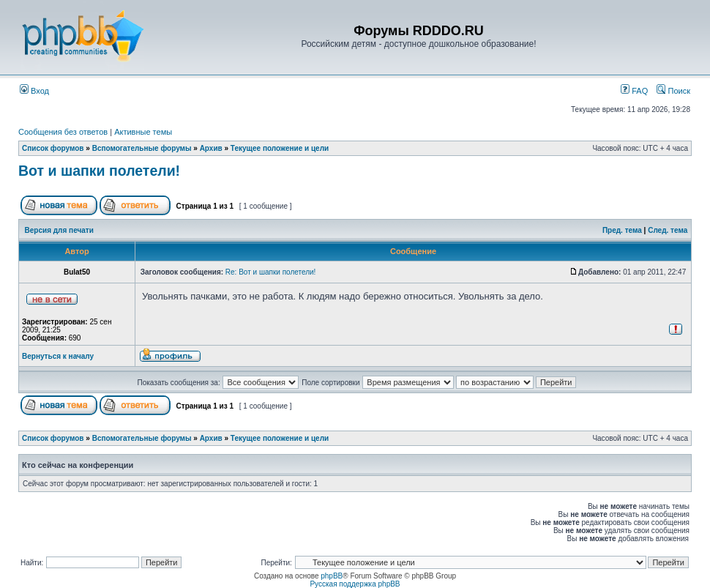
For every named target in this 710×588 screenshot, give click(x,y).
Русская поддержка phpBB (355, 584)
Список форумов (53, 148)
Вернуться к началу (58, 356)
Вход (34, 91)
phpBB (332, 576)
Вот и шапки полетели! (99, 171)
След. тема (668, 230)
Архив (211, 148)
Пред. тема (622, 230)
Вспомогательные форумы (142, 148)
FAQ (634, 91)
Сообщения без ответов (63, 132)
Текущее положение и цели (280, 148)
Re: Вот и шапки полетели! (271, 272)
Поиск (673, 91)
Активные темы (143, 132)
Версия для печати (59, 230)
